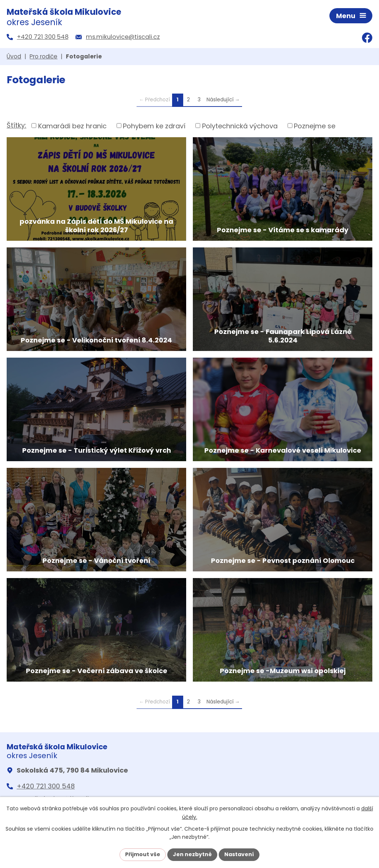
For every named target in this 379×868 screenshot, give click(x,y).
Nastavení (239, 854)
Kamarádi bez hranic (72, 126)
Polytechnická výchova (240, 126)
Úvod (14, 56)
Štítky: (16, 125)
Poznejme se (315, 126)
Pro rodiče (43, 56)
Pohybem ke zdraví (154, 126)
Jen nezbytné (192, 854)
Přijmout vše (143, 854)
